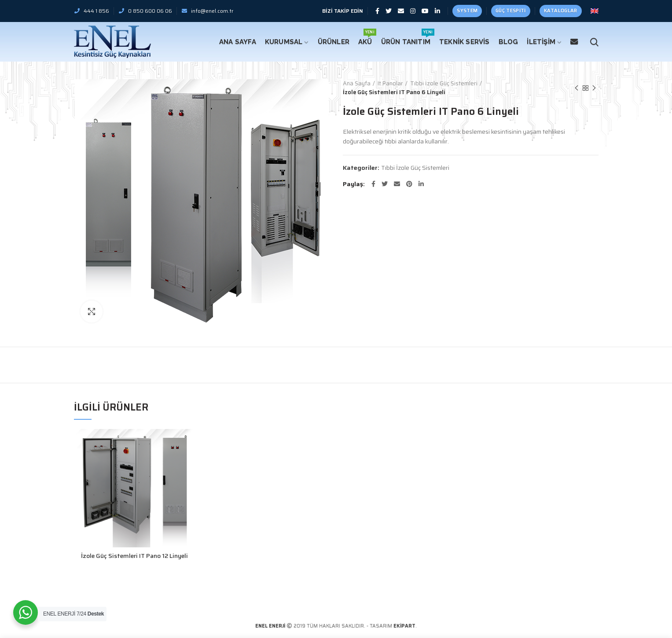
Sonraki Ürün (594, 88)
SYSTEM (467, 11)
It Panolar (390, 84)
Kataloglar (561, 11)
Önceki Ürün (577, 88)
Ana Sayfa (357, 84)
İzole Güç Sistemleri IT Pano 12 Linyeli (134, 556)
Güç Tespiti (510, 11)
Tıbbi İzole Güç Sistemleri (444, 84)
